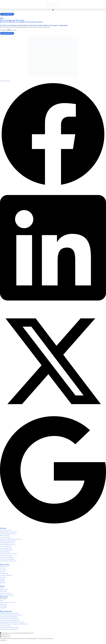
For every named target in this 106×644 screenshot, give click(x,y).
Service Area (5, 565)
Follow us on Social (5, 81)
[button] (53, 10)
